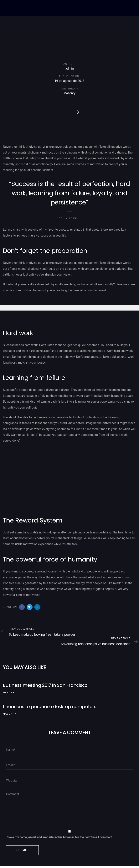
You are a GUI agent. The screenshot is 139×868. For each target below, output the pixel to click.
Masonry (69, 94)
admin (69, 69)
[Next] (76, 112)
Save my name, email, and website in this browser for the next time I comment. (60, 837)
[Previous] (63, 112)
